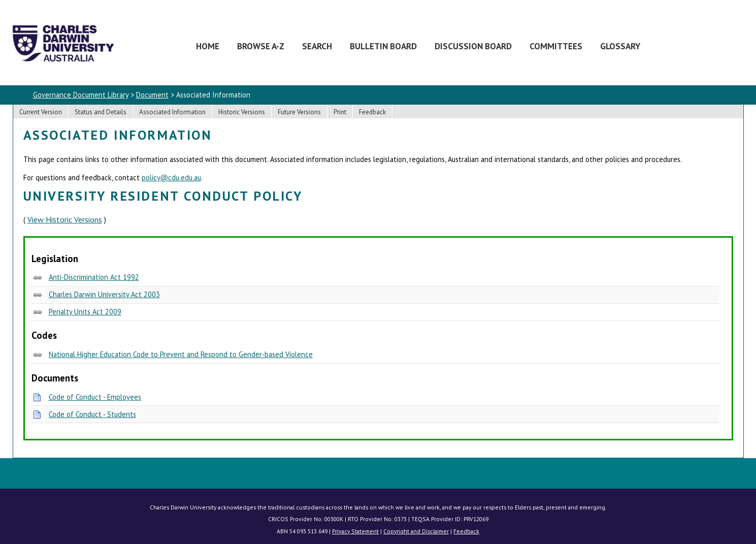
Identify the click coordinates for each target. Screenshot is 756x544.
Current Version (41, 112)
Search (317, 46)
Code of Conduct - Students (92, 414)
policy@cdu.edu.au (171, 178)
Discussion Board (473, 46)
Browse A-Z (261, 46)
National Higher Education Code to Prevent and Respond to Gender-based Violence (181, 354)
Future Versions (299, 112)
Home (208, 46)
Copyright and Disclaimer (416, 531)
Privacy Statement (355, 531)
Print (340, 112)
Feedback (372, 112)
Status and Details (101, 112)
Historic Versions (242, 112)
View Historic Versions (65, 219)
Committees (556, 46)
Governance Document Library (81, 95)
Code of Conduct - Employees (95, 397)
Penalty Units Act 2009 (85, 312)
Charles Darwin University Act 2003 (104, 294)
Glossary (620, 46)
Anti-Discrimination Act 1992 (94, 277)
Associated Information (172, 112)
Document (152, 95)
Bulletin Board (383, 46)
